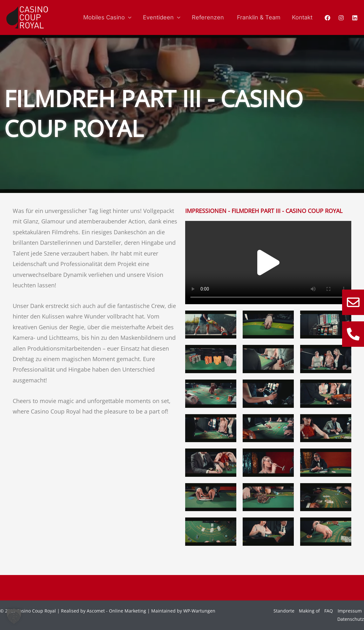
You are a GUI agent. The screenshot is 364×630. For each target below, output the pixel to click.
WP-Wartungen (199, 611)
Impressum (350, 611)
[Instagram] (341, 18)
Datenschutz (351, 619)
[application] (128, 17)
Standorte (284, 611)
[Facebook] (327, 18)
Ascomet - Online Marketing (116, 611)
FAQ (329, 611)
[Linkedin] (355, 18)
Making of (309, 611)
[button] (268, 263)
